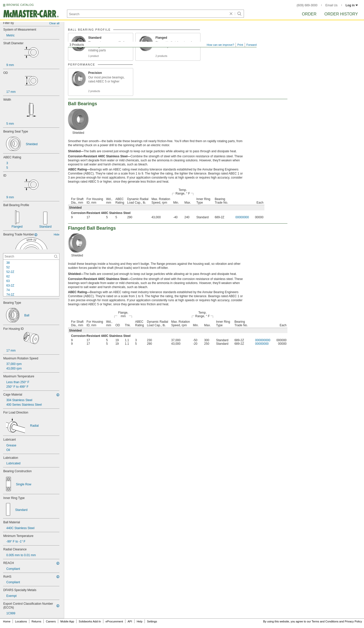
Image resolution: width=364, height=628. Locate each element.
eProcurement (114, 621)
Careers (51, 621)
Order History (341, 14)
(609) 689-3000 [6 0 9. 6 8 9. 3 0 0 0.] (307, 5)
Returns (37, 621)
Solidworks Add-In (90, 621)
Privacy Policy (353, 621)
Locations (21, 621)
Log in (352, 5)
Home (7, 621)
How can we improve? (220, 45)
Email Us (331, 5)
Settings (152, 621)
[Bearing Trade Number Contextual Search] (31, 256)
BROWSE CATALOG (20, 5)
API (130, 621)
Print (240, 45)
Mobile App (67, 621)
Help (140, 621)
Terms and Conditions (325, 621)
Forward (252, 45)
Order (309, 14)
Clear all (54, 23)
